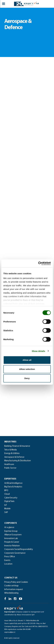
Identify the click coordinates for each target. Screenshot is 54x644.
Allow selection (27, 369)
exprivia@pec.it (10, 632)
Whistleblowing (11, 593)
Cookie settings (11, 586)
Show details (39, 351)
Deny (27, 378)
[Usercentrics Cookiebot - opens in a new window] (38, 263)
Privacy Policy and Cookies (16, 582)
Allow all (27, 360)
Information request (14, 590)
